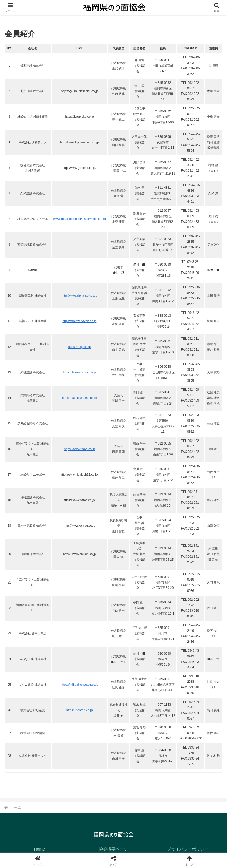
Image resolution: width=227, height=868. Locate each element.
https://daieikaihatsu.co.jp (80, 398)
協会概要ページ (113, 849)
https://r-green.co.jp (80, 710)
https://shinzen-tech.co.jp (79, 321)
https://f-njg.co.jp (80, 347)
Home (39, 849)
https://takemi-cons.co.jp (80, 372)
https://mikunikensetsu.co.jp (80, 685)
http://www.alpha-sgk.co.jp (80, 296)
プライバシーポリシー (188, 849)
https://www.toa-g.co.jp (80, 449)
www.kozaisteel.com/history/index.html (79, 219)
